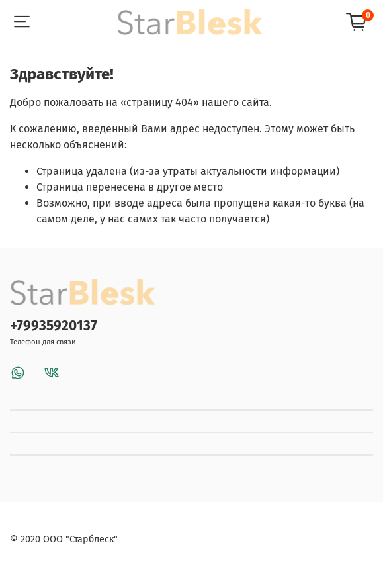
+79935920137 (54, 326)
